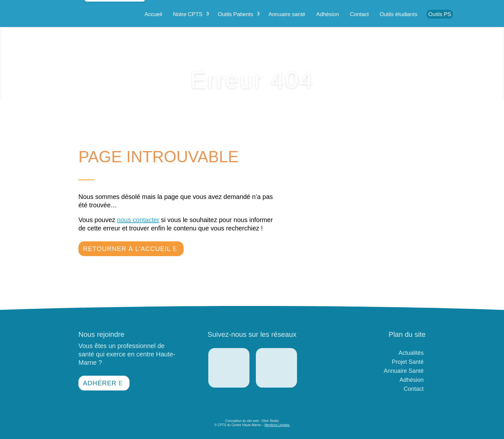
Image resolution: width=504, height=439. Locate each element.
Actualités (411, 353)
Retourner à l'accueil (127, 249)
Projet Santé (408, 362)
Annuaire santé (287, 14)
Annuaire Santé (404, 371)
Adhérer (100, 383)
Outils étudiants (398, 14)
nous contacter (138, 220)
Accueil (153, 14)
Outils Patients (236, 14)
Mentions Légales (277, 425)
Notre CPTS (188, 14)
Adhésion (328, 14)
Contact (360, 14)
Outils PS (440, 14)
